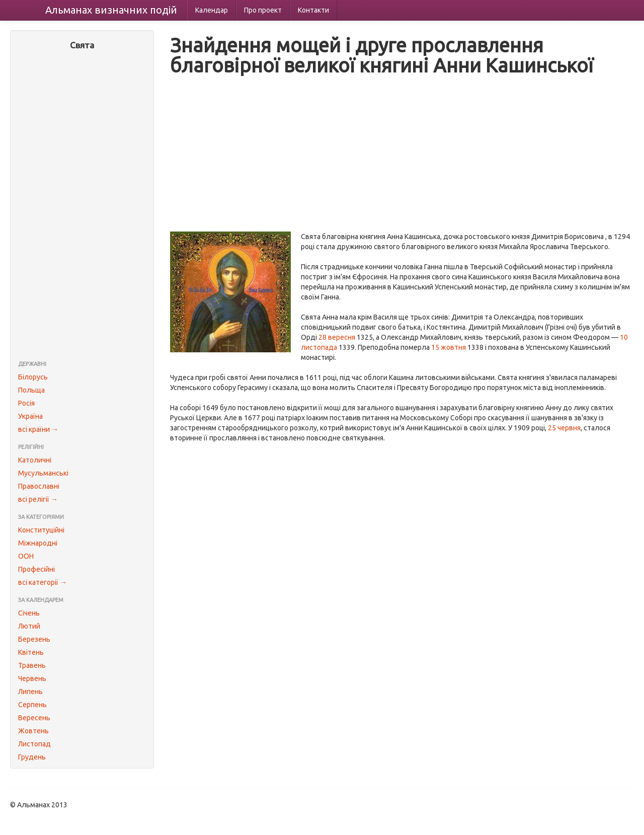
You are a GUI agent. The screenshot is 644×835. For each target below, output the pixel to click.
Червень (32, 678)
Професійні (36, 569)
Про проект (263, 10)
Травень (32, 665)
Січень (29, 613)
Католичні (35, 460)
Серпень (32, 705)
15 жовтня (449, 347)
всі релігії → (38, 499)
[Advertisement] (82, 206)
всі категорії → (43, 582)
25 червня (564, 428)
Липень (30, 692)
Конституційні (41, 530)
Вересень (34, 718)
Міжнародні (38, 543)
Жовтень (33, 731)
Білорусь (33, 377)
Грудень (32, 757)
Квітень (31, 652)
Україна (30, 416)
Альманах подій (111, 10)
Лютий (29, 626)
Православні (39, 486)
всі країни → (38, 429)
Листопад (34, 744)
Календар (212, 10)
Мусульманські (43, 473)
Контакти (313, 10)
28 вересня (337, 337)
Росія (26, 403)
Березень (34, 639)
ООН (26, 556)
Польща (31, 390)
